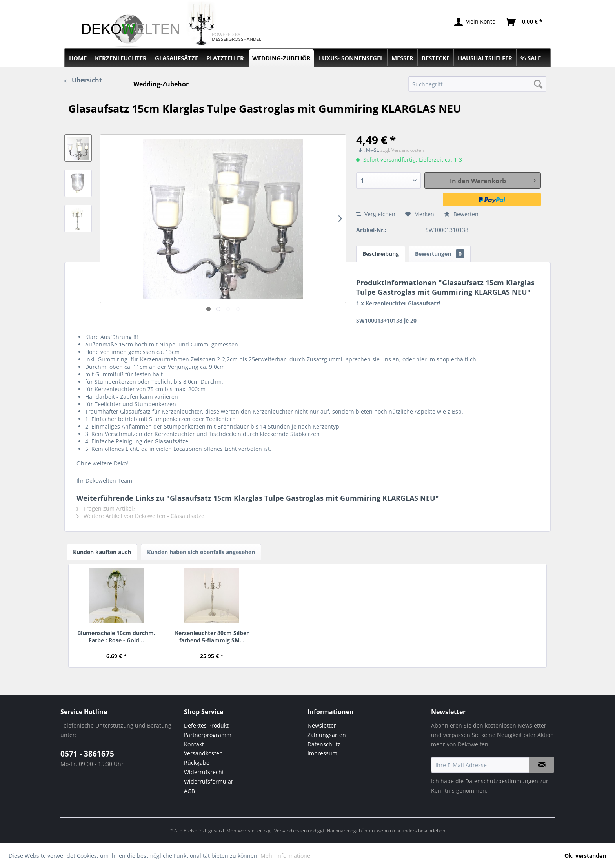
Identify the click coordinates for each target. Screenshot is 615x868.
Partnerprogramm (208, 735)
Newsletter (322, 725)
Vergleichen (376, 214)
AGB (189, 791)
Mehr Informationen (287, 856)
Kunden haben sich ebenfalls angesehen (201, 552)
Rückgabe (197, 763)
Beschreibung (381, 254)
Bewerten (461, 214)
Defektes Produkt (206, 725)
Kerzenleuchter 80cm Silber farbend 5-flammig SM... (212, 636)
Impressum (322, 753)
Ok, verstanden (585, 856)
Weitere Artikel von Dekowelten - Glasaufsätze (140, 516)
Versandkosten (203, 753)
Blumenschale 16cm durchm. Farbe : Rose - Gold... (116, 636)
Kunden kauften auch (102, 552)
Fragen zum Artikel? (106, 508)
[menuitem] (478, 84)
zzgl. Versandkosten (402, 150)
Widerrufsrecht (204, 772)
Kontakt (194, 744)
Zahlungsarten (327, 735)
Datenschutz (324, 744)
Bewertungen (440, 254)
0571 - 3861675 (87, 754)
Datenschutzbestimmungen (502, 781)
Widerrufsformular (209, 781)
